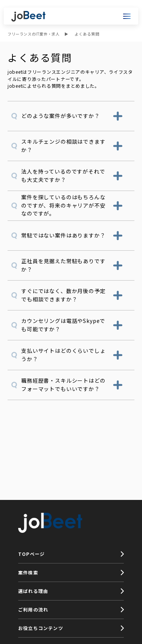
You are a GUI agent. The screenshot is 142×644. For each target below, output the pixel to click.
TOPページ (31, 554)
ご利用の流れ (33, 609)
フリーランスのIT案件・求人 (34, 34)
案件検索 (28, 572)
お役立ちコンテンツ (41, 628)
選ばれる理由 (33, 591)
